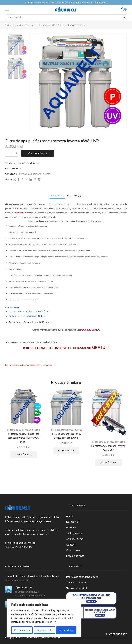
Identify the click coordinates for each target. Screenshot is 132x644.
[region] (44, 618)
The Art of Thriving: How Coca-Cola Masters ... (32, 576)
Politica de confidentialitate (82, 577)
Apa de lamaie (23, 587)
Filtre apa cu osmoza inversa (68, 25)
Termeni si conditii (76, 588)
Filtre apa (42, 25)
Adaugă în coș (39, 153)
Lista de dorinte (75, 556)
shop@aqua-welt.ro (24, 542)
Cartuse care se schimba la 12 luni (27, 316)
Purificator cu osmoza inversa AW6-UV (108, 447)
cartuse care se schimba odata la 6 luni (29, 311)
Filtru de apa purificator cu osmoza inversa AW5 (66, 435)
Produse (29, 25)
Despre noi (72, 522)
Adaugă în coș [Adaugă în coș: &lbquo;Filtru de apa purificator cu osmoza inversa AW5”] (66, 450)
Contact (71, 544)
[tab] (58, 195)
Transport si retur (76, 582)
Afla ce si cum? (74, 539)
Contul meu (73, 550)
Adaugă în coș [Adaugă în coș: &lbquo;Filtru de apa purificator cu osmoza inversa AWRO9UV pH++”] (24, 454)
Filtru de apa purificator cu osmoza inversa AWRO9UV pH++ (24, 437)
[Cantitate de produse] (12, 153)
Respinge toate (44, 630)
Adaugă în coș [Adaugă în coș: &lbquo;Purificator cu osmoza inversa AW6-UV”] (108, 462)
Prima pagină (13, 25)
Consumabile (12, 307)
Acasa (69, 516)
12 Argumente (74, 533)
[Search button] (124, 17)
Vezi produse (100, 2)
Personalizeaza (22, 630)
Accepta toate (66, 630)
